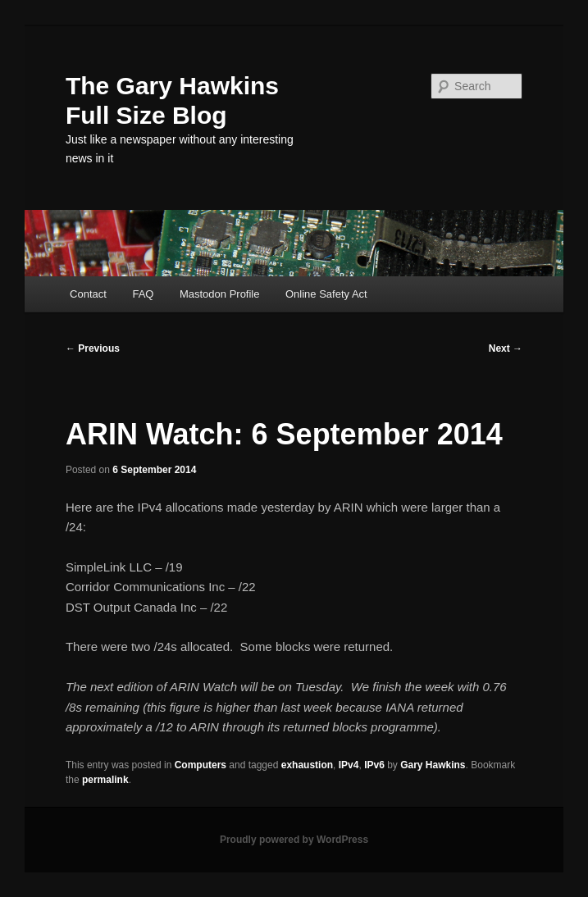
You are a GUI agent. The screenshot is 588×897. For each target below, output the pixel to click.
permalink (105, 780)
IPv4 (349, 765)
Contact (88, 294)
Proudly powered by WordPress (294, 840)
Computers (201, 765)
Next (506, 348)
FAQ (143, 294)
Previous (93, 348)
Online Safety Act (326, 294)
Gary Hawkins (433, 765)
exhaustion (307, 765)
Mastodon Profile (220, 294)
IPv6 (374, 765)
